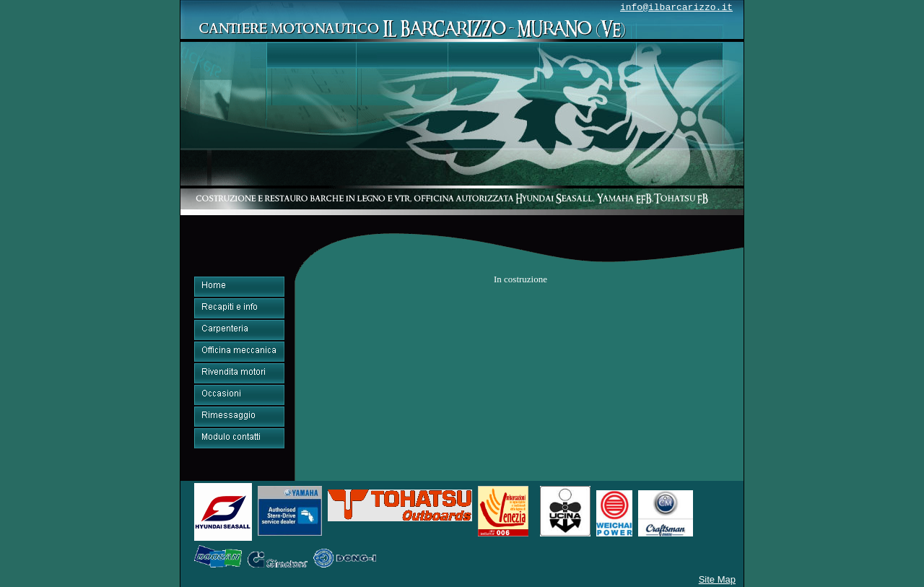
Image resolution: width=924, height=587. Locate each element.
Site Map (717, 579)
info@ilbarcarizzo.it (676, 8)
